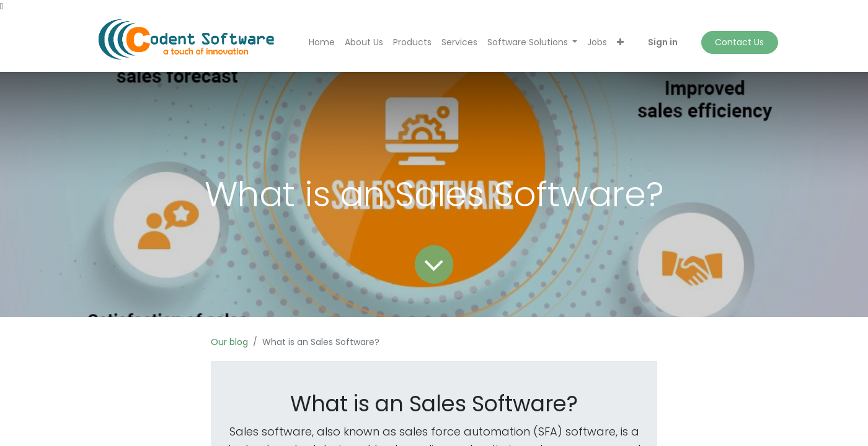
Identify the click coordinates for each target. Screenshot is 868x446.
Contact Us (739, 42)
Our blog (229, 342)
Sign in (663, 42)
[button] (620, 42)
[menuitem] (322, 42)
